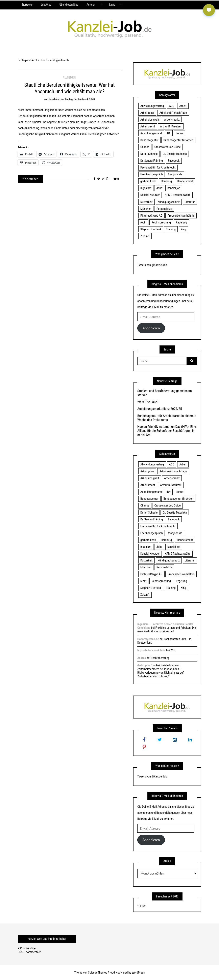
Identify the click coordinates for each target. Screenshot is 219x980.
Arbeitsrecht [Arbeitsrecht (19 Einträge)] (148, 126)
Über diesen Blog (69, 5)
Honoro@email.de (148, 639)
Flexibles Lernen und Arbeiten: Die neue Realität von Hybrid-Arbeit (167, 630)
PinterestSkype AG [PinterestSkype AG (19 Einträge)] (151, 216)
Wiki (173, 650)
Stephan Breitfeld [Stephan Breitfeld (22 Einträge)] (151, 229)
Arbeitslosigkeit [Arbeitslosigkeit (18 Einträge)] (150, 120)
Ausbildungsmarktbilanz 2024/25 (160, 409)
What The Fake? (148, 402)
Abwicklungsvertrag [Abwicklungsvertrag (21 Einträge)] (152, 106)
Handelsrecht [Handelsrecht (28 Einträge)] (185, 181)
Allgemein (70, 78)
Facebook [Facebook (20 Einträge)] (174, 161)
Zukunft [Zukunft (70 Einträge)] (145, 236)
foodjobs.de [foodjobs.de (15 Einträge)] (175, 174)
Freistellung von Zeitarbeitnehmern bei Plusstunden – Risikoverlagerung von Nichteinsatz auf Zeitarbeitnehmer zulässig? (161, 671)
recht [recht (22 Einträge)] (143, 222)
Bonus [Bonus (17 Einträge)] (179, 133)
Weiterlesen (30, 179)
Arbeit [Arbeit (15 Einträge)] (183, 106)
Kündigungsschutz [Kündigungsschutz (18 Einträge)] (169, 202)
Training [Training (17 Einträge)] (171, 229)
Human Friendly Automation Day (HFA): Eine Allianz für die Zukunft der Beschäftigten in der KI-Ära (167, 431)
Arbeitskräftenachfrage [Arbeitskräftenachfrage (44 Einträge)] (173, 113)
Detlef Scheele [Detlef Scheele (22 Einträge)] (149, 154)
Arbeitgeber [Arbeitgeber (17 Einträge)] (147, 113)
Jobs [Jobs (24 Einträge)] (159, 188)
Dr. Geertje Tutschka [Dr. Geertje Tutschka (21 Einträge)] (175, 154)
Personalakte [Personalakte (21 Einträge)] (164, 209)
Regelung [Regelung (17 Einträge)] (181, 222)
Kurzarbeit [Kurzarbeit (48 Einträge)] (146, 202)
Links (112, 5)
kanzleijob (55, 99)
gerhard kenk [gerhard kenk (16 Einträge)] (148, 181)
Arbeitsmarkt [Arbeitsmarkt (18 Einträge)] (172, 120)
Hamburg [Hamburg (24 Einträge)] (166, 181)
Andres (142, 658)
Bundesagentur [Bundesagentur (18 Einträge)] (149, 140)
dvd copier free (146, 665)
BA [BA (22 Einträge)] (169, 133)
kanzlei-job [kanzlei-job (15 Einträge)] (174, 188)
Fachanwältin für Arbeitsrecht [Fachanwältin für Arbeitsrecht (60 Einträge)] (158, 167)
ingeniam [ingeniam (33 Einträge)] (146, 188)
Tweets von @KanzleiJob (152, 265)
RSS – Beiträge (27, 948)
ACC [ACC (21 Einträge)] (172, 106)
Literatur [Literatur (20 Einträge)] (190, 202)
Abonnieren (151, 328)
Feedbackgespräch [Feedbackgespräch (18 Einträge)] (152, 174)
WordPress (138, 973)
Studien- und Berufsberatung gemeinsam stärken (165, 393)
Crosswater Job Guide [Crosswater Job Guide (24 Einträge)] (168, 147)
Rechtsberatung (160, 658)
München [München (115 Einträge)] (146, 209)
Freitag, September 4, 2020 (80, 99)
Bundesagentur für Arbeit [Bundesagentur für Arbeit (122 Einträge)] (178, 140)
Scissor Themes (98, 973)
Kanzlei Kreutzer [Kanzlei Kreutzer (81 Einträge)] (150, 195)
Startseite (27, 5)
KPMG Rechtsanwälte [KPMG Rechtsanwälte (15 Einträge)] (178, 195)
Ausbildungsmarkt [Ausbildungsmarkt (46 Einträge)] (151, 133)
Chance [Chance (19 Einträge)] (145, 147)
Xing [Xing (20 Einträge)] (183, 229)
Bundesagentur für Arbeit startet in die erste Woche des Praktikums (167, 418)
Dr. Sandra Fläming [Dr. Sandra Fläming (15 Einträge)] (152, 161)
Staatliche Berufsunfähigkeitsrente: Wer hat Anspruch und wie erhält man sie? (69, 88)
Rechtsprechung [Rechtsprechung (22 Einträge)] (161, 222)
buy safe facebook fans (151, 650)
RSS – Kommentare (29, 952)
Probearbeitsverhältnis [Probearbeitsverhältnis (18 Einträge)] (181, 216)
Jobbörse (46, 5)
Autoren (91, 5)
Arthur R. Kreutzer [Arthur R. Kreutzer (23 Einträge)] (171, 126)
